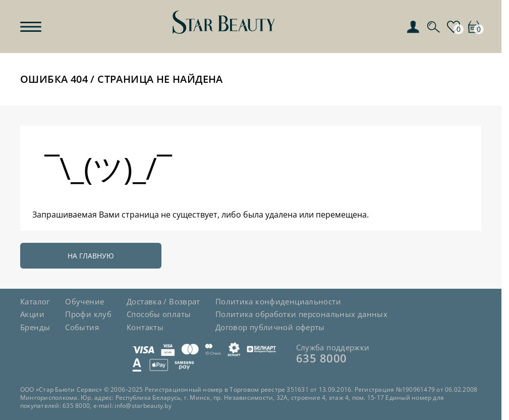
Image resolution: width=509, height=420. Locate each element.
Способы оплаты (159, 314)
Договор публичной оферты (270, 327)
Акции (32, 314)
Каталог (35, 301)
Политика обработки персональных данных (301, 314)
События (82, 327)
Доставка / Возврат (163, 301)
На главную (91, 256)
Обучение (84, 301)
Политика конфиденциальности (278, 301)
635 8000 (322, 358)
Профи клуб (88, 314)
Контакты (145, 327)
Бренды (35, 327)
